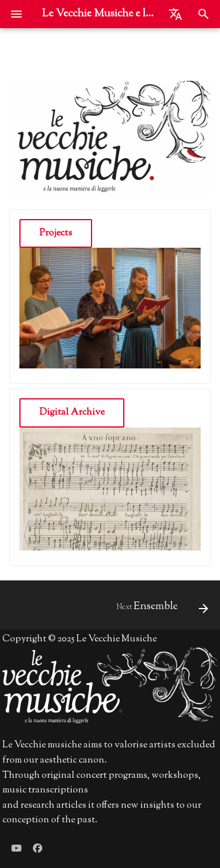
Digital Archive (72, 413)
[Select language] (175, 14)
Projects (56, 233)
